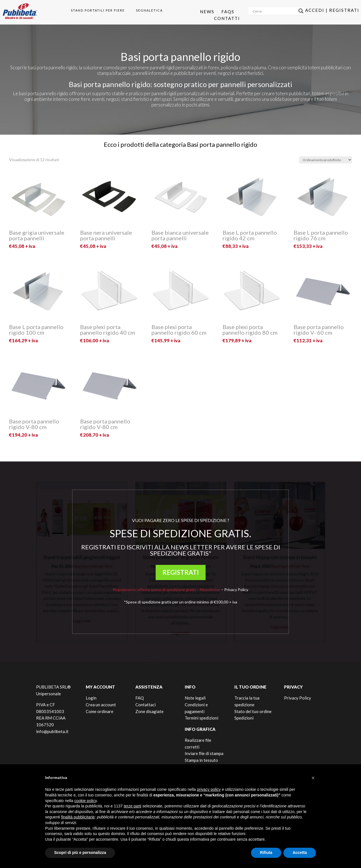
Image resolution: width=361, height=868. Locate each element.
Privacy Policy (236, 590)
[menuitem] (96, 10)
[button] (313, 778)
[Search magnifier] (301, 11)
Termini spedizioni (202, 718)
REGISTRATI (181, 572)
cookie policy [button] (86, 801)
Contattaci (146, 705)
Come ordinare (100, 711)
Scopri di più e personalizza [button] (80, 853)
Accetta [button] (300, 853)
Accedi (315, 10)
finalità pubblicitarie (78, 817)
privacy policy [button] (209, 789)
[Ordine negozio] (326, 160)
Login (91, 698)
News (207, 12)
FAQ (140, 698)
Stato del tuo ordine (253, 711)
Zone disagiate (149, 711)
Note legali (195, 698)
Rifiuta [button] (266, 853)
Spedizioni (244, 718)
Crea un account (101, 705)
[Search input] (274, 11)
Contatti (227, 18)
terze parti (133, 806)
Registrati (344, 10)
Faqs (228, 12)
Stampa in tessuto (201, 760)
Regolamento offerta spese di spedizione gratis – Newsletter (167, 590)
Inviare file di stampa (204, 753)
